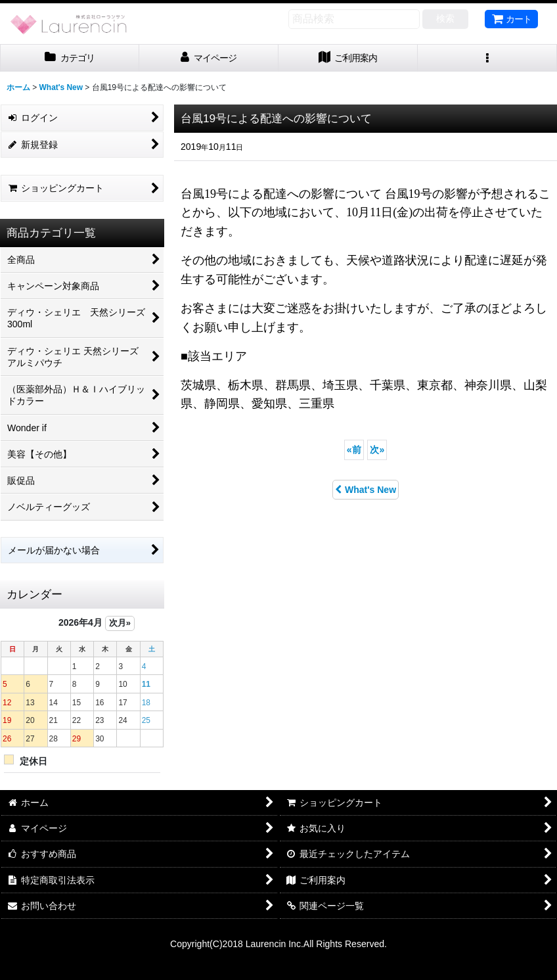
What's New (366, 490)
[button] (487, 58)
